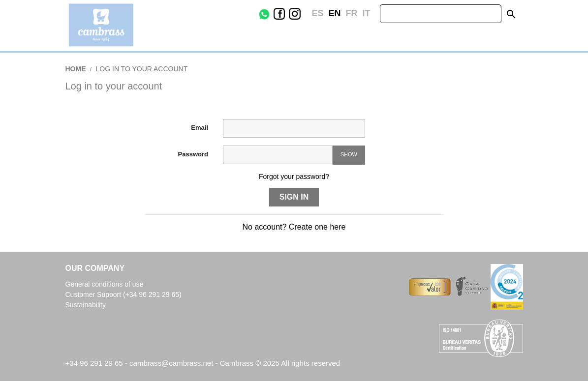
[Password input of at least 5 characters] (278, 155)
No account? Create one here (294, 227)
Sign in (294, 197)
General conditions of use (105, 284)
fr (351, 13)
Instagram (302, 14)
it (366, 13)
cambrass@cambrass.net (172, 363)
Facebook (287, 14)
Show (349, 154)
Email (200, 128)
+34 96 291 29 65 (94, 363)
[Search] (441, 14)
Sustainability (86, 305)
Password (193, 154)
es (317, 13)
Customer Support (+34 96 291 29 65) (124, 294)
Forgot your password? (294, 176)
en (334, 13)
